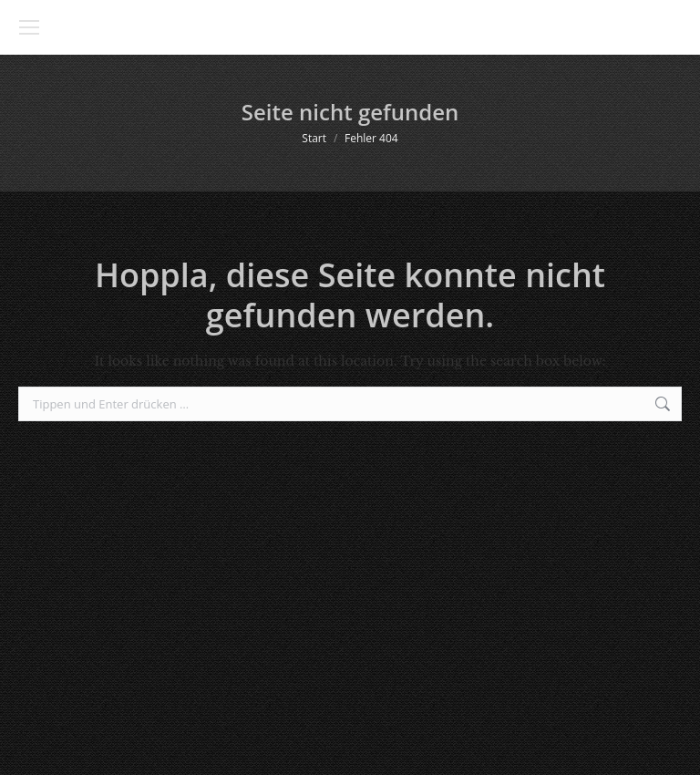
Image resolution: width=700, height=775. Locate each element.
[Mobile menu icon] (29, 27)
